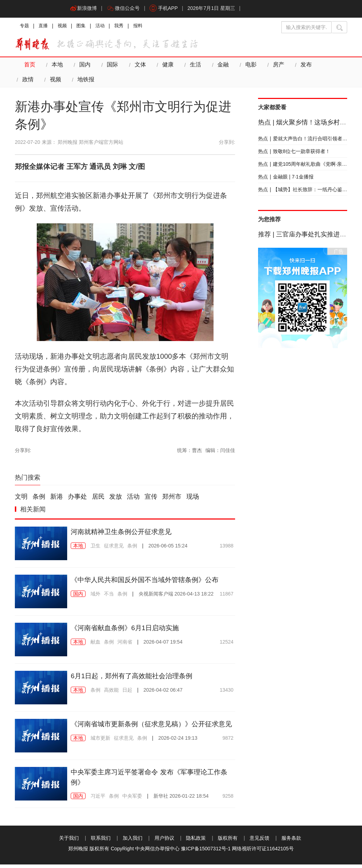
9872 (228, 752)
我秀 (124, 26)
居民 (98, 500)
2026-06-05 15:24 (168, 549)
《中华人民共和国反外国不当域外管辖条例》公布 (148, 583)
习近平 (98, 800)
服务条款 (291, 841)
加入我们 (133, 841)
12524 (226, 645)
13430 (226, 693)
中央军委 (132, 800)
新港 (57, 500)
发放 (116, 500)
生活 (193, 67)
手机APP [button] (166, 9)
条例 (39, 500)
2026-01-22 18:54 (181, 800)
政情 (329, 67)
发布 (302, 67)
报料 (144, 26)
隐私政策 (196, 841)
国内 (84, 67)
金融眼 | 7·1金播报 (286, 180)
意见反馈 (259, 841)
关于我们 (69, 841)
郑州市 (172, 500)
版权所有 (228, 841)
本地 (57, 67)
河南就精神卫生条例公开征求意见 (124, 535)
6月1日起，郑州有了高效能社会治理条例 (135, 679)
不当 (109, 597)
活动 (104, 26)
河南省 (125, 645)
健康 (165, 67)
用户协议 (164, 841)
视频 (64, 26)
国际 (111, 67)
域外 (95, 597)
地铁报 (58, 83)
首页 (29, 67)
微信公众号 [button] (124, 9)
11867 (226, 597)
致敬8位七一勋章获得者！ (294, 155)
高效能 (111, 693)
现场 (193, 500)
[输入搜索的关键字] (306, 27)
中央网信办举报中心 (157, 852)
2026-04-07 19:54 (163, 645)
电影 (247, 67)
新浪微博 (84, 9)
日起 (127, 693)
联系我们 (101, 841)
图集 (84, 26)
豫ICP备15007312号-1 (206, 852)
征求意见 (114, 549)
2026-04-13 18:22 (176, 597)
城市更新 (100, 752)
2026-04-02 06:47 (163, 693)
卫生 (95, 549)
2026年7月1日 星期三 (214, 9)
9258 (228, 800)
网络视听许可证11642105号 (263, 852)
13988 (226, 549)
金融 (220, 67)
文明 (21, 500)
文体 (138, 67)
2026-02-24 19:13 (178, 752)
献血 (95, 645)
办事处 (77, 500)
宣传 (151, 500)
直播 (45, 26)
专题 (25, 26)
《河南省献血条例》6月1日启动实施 (128, 631)
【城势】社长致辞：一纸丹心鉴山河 (305, 193)
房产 (274, 67)
